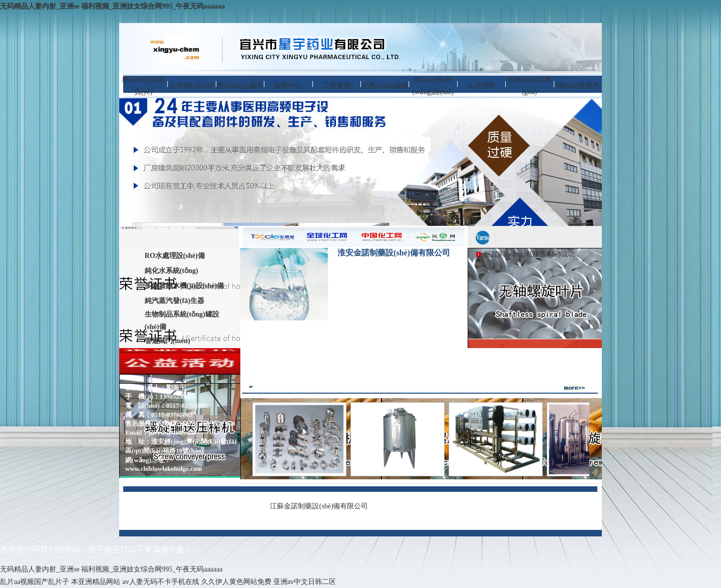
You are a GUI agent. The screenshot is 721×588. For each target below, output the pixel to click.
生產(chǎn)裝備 (385, 86)
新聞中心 (288, 86)
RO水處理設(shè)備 (175, 256)
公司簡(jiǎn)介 (192, 86)
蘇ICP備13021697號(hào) (470, 506)
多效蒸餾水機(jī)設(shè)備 (185, 286)
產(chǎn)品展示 (240, 86)
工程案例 (336, 86)
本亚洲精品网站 (96, 582)
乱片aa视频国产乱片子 (35, 582)
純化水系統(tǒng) (171, 271)
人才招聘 (481, 86)
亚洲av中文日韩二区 (305, 582)
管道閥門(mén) (167, 341)
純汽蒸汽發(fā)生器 (174, 301)
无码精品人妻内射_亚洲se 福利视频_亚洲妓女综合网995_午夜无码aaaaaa (112, 6)
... (578, 254)
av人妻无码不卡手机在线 (160, 582)
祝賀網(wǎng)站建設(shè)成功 (529, 254)
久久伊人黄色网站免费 (236, 582)
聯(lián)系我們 (578, 86)
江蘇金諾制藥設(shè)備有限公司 (319, 506)
